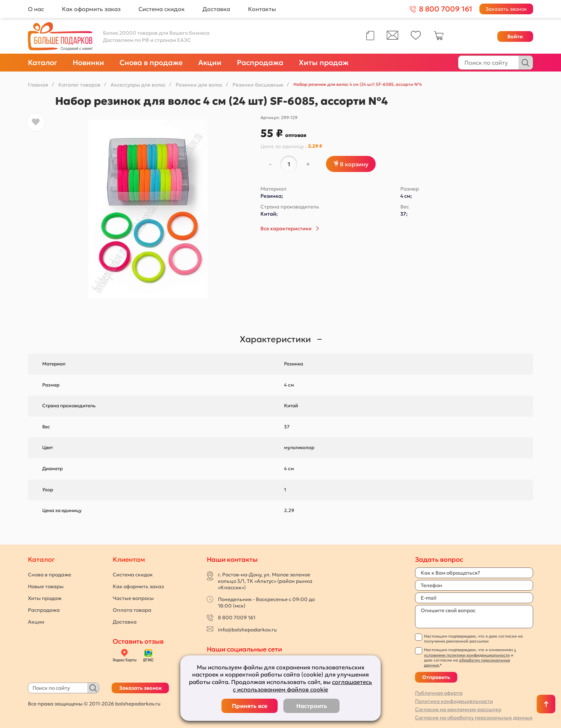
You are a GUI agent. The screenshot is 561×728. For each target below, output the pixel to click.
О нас (36, 9)
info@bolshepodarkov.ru (247, 630)
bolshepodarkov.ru (138, 704)
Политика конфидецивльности (454, 701)
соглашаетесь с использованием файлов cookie (303, 686)
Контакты (262, 9)
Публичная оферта (439, 693)
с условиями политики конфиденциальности (470, 652)
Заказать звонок (506, 9)
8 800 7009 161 (237, 618)
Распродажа (260, 63)
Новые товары (46, 586)
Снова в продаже (151, 63)
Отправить (436, 677)
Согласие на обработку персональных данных (474, 718)
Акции (210, 63)
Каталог (43, 63)
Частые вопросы (133, 598)
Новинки (88, 63)
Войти (515, 36)
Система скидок (162, 9)
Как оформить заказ (91, 9)
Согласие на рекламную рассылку (458, 709)
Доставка (216, 9)
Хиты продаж (324, 63)
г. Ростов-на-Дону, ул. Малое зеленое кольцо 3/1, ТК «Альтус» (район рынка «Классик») (265, 581)
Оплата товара (132, 610)
